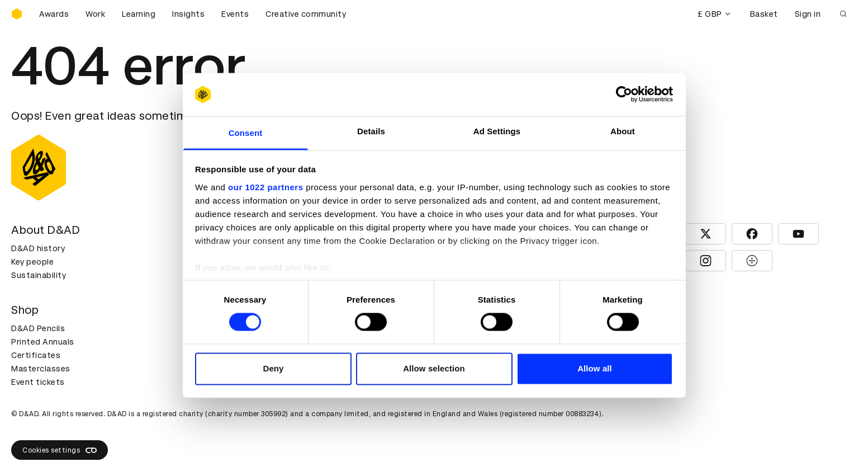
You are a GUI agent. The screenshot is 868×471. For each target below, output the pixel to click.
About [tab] (623, 131)
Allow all (595, 368)
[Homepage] (17, 14)
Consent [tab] (246, 133)
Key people (32, 262)
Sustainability (39, 275)
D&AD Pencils (38, 328)
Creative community (306, 14)
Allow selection (434, 368)
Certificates (36, 355)
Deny (273, 368)
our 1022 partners (265, 187)
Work (95, 14)
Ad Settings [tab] (497, 131)
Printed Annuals (43, 342)
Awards (54, 14)
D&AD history (38, 248)
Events (235, 14)
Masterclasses (41, 369)
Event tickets (38, 382)
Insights (188, 14)
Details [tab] (371, 131)
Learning (139, 14)
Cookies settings (60, 450)
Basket (764, 14)
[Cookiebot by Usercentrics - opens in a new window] (624, 95)
